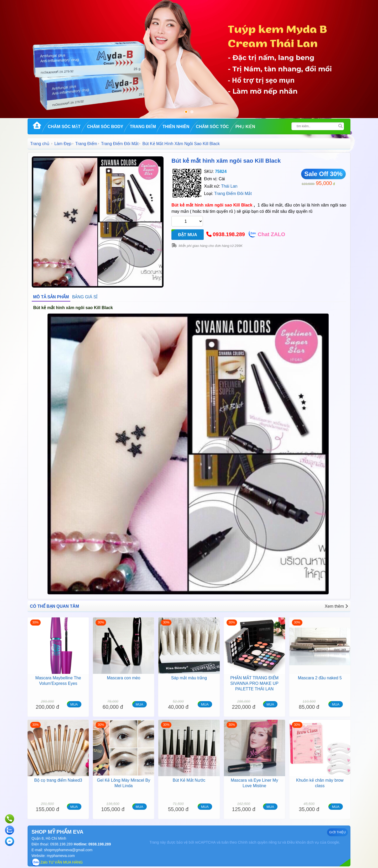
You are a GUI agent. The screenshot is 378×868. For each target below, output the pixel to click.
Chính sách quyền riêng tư (259, 842)
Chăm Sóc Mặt (64, 127)
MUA (74, 704)
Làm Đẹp (63, 144)
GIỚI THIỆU (337, 832)
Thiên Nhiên (176, 127)
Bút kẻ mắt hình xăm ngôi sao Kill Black (226, 161)
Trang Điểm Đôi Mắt (120, 144)
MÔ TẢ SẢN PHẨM (51, 297)
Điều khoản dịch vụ (303, 842)
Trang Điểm (143, 127)
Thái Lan (229, 186)
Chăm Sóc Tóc (212, 127)
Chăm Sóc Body (105, 127)
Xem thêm (336, 606)
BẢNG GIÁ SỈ (85, 297)
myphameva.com (61, 856)
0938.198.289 (229, 234)
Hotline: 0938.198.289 (92, 844)
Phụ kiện (245, 127)
